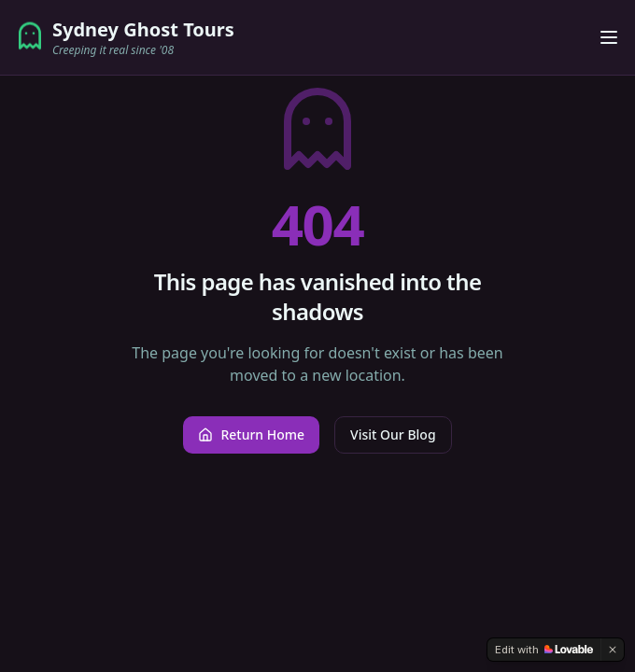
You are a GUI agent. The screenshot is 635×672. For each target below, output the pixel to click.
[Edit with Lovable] (544, 650)
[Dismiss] (613, 650)
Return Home (251, 434)
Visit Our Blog (393, 434)
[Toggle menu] (609, 37)
